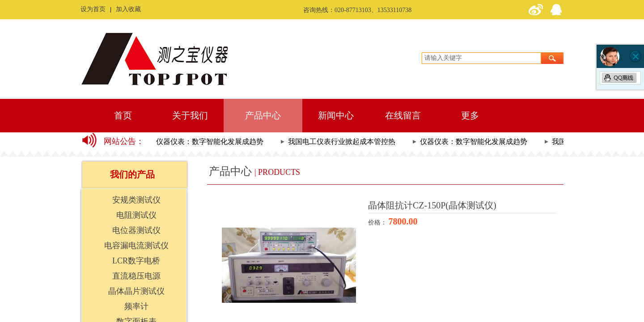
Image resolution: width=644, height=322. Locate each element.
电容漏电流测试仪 (136, 246)
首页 (123, 115)
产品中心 (263, 115)
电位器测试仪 (136, 230)
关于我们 (190, 115)
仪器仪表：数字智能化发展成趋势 (212, 142)
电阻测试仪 (136, 215)
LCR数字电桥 (136, 261)
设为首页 (93, 9)
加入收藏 (128, 9)
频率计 (136, 306)
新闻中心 (336, 115)
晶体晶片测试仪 (136, 291)
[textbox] (481, 58)
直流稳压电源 (136, 276)
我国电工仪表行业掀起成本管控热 (343, 142)
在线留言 (403, 115)
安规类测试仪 (136, 200)
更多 (470, 115)
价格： (378, 222)
